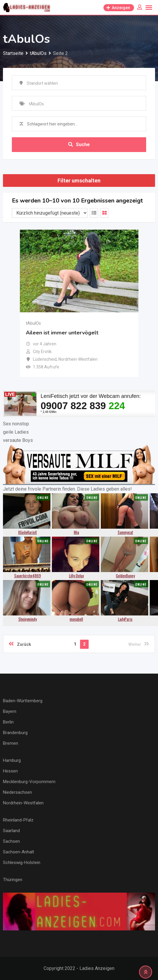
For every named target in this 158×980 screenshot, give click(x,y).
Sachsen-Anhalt (19, 852)
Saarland (11, 831)
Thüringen (13, 880)
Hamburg (12, 760)
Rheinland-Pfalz (18, 820)
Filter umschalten (79, 181)
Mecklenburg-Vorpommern (29, 782)
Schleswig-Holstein (22, 863)
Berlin (8, 722)
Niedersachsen (17, 792)
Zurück (20, 644)
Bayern (10, 711)
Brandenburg (15, 733)
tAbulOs (33, 323)
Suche (79, 144)
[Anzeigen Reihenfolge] (50, 213)
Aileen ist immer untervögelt (62, 333)
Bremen (11, 743)
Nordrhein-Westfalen (23, 803)
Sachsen (11, 841)
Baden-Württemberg (23, 701)
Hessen (10, 771)
